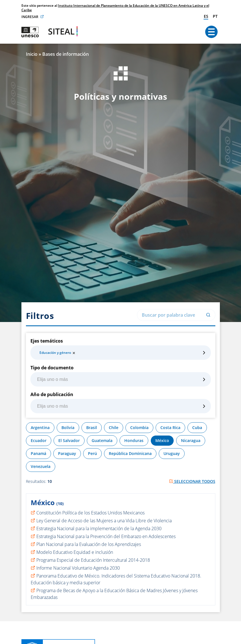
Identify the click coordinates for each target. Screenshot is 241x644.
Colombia (139, 428)
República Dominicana (130, 453)
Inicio (32, 54)
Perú (92, 453)
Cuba (197, 428)
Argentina (40, 428)
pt (215, 16)
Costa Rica (170, 428)
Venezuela (41, 466)
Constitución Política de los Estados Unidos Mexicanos (90, 513)
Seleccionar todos (192, 481)
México (162, 440)
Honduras (134, 440)
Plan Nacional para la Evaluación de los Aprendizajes (89, 544)
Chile (114, 428)
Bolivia (68, 428)
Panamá (38, 453)
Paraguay (67, 453)
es (206, 16)
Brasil (92, 428)
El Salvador (69, 440)
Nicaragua (191, 440)
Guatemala (102, 440)
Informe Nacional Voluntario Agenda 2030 (78, 568)
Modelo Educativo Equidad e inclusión (75, 552)
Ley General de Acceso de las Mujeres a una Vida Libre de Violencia (104, 521)
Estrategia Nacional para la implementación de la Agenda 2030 (99, 528)
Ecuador (39, 440)
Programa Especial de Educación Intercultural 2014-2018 (93, 560)
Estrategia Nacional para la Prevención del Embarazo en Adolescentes (106, 536)
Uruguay (172, 453)
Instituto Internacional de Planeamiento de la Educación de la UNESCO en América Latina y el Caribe (115, 8)
